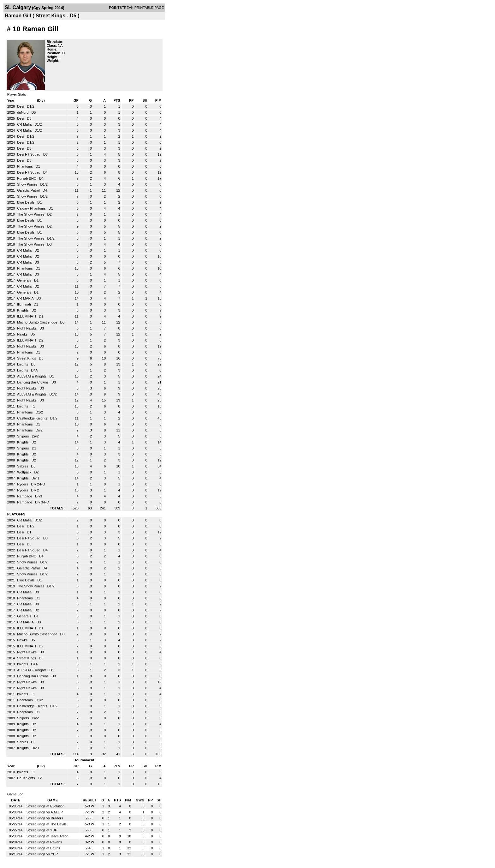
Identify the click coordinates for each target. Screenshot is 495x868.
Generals (25, 280)
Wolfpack (25, 472)
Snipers (23, 436)
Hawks (23, 334)
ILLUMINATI (27, 316)
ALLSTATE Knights (32, 376)
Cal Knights (26, 778)
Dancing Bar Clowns (33, 382)
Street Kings (27, 358)
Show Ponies (28, 184)
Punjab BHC (27, 178)
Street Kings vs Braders (45, 818)
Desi (21, 106)
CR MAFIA (26, 298)
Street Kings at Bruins (43, 848)
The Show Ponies (31, 214)
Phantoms (25, 166)
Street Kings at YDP (42, 830)
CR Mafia (25, 124)
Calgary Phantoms (32, 208)
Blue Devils (26, 202)
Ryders (23, 484)
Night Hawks (27, 328)
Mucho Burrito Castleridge (38, 322)
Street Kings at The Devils (47, 824)
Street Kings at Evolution (45, 806)
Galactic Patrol (29, 190)
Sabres (23, 466)
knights (23, 364)
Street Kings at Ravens (44, 842)
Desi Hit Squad (29, 154)
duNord (23, 112)
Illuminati (24, 304)
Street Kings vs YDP (42, 854)
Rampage (25, 496)
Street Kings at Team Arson (48, 836)
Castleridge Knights (33, 418)
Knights (23, 310)
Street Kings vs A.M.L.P (45, 812)
